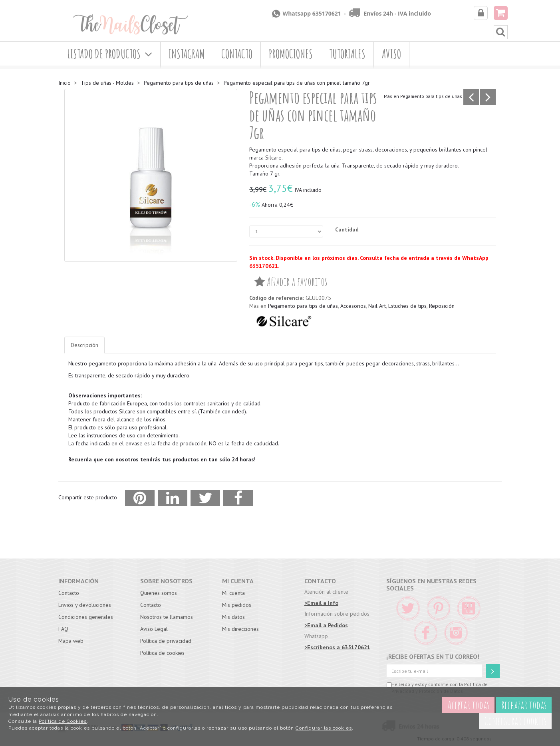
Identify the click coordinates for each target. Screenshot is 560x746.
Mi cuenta (233, 593)
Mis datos (233, 617)
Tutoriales (347, 54)
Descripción (84, 345)
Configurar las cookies (324, 728)
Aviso (391, 54)
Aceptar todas (468, 705)
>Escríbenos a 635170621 (337, 647)
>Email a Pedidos (326, 625)
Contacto (237, 54)
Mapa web (71, 641)
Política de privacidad (166, 641)
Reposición (442, 306)
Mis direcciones (240, 629)
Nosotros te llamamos (167, 617)
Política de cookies (162, 653)
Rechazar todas (524, 705)
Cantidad (347, 229)
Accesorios (353, 306)
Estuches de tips (407, 306)
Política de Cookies (63, 721)
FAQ (63, 629)
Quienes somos (159, 593)
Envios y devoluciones (85, 605)
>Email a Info (321, 603)
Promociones (291, 54)
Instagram (187, 54)
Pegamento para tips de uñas (431, 96)
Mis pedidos (237, 605)
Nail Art (377, 306)
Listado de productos (110, 54)
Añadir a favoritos (291, 282)
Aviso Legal (154, 629)
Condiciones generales (86, 617)
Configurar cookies (515, 721)
